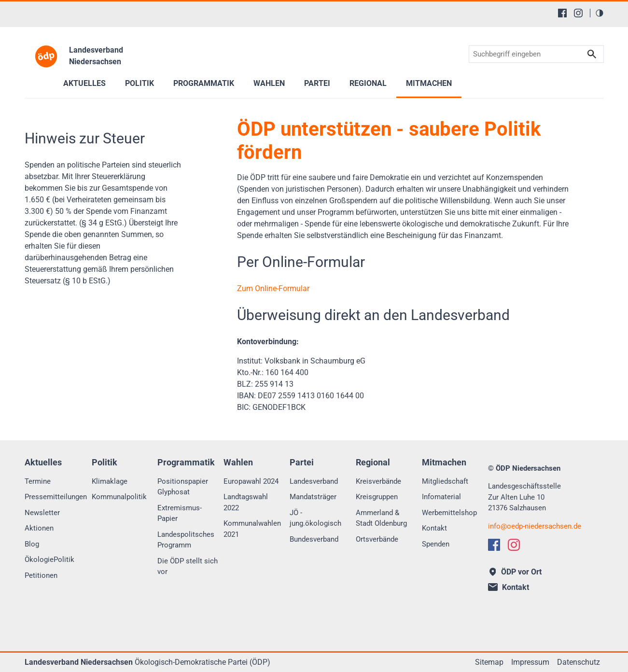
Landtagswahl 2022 (246, 502)
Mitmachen (429, 83)
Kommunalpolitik (119, 497)
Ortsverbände (377, 539)
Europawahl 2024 (251, 481)
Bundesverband (314, 539)
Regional (368, 83)
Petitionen (41, 575)
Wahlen (269, 83)
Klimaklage (110, 481)
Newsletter (42, 513)
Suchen (592, 54)
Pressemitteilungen (56, 497)
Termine (38, 481)
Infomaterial (441, 497)
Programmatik (204, 83)
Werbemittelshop (449, 513)
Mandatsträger (313, 497)
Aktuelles (84, 83)
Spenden (436, 544)
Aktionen (39, 528)
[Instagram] (578, 13)
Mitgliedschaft (445, 481)
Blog (32, 544)
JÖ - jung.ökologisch (315, 518)
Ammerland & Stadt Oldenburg (381, 518)
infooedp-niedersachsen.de (535, 526)
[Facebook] (562, 13)
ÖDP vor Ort (516, 572)
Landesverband (314, 481)
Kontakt (434, 528)
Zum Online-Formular (273, 288)
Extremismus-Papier (180, 513)
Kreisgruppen (377, 497)
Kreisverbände (378, 481)
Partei (317, 83)
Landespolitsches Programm (186, 540)
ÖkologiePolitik (49, 560)
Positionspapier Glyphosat (183, 487)
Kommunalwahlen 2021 (252, 529)
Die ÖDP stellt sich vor (188, 567)
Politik (140, 83)
